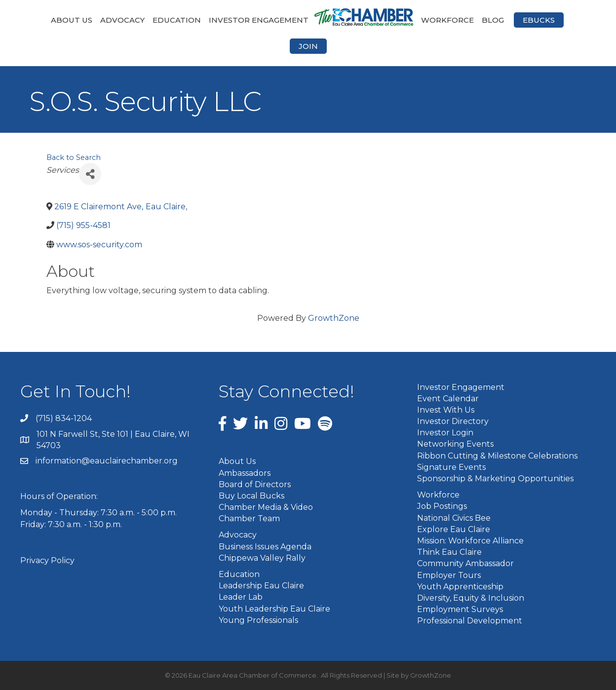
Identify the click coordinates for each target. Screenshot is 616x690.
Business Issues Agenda (265, 547)
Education (177, 20)
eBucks (539, 20)
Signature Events (451, 467)
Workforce (447, 20)
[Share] (90, 174)
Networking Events (455, 444)
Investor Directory (453, 421)
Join (308, 46)
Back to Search (74, 157)
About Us (72, 20)
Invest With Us (446, 410)
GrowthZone (334, 318)
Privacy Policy (47, 560)
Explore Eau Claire (454, 529)
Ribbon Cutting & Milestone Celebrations (497, 456)
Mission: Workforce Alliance (470, 541)
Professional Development (470, 621)
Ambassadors (245, 473)
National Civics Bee (454, 518)
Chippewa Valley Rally (262, 558)
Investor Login (445, 433)
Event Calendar (448, 399)
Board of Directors (255, 484)
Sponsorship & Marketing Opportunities (495, 479)
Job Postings (442, 506)
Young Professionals (258, 620)
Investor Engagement (259, 20)
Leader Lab (241, 597)
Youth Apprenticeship (460, 587)
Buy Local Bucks (251, 496)
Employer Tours (449, 575)
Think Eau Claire (449, 552)
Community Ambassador (465, 563)
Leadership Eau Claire (261, 586)
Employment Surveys (460, 609)
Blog (493, 20)
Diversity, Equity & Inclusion (471, 598)
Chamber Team (249, 518)
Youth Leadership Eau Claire (274, 609)
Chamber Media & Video (266, 507)
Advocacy (122, 20)
